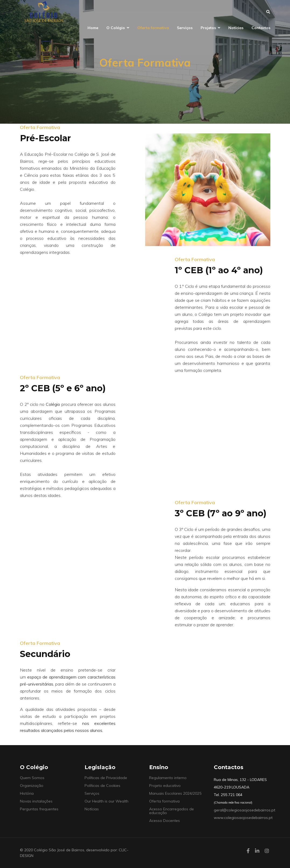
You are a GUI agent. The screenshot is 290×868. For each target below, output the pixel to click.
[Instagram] (267, 851)
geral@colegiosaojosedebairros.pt (244, 810)
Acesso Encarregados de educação (172, 811)
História (27, 793)
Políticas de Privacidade (106, 778)
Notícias (236, 28)
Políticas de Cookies (102, 786)
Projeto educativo (165, 786)
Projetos (208, 28)
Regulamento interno (168, 778)
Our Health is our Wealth (106, 801)
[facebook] (248, 851)
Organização (32, 786)
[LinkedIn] (257, 851)
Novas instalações (36, 801)
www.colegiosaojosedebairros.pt (243, 818)
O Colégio (116, 28)
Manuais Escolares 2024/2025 (175, 793)
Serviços (185, 28)
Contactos (261, 28)
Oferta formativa (153, 28)
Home (93, 28)
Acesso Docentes (165, 821)
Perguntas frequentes (39, 809)
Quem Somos (32, 778)
